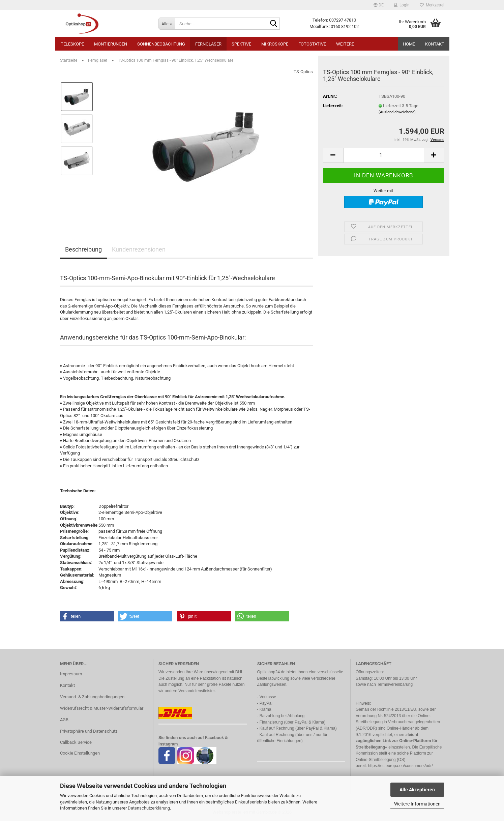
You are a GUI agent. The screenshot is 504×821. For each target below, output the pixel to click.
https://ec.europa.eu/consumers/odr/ (401, 766)
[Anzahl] (384, 155)
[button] (379, 5)
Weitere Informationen (417, 804)
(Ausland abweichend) (397, 112)
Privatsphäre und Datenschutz (89, 731)
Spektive (241, 44)
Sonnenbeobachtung (161, 44)
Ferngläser (208, 44)
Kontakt (435, 44)
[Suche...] (167, 24)
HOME (409, 44)
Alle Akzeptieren (417, 790)
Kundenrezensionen (139, 249)
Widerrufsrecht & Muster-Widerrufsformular (102, 708)
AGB (64, 720)
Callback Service (76, 742)
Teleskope (72, 44)
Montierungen (111, 44)
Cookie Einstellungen (80, 753)
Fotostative (312, 44)
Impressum (71, 674)
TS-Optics (303, 72)
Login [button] (402, 5)
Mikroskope (275, 44)
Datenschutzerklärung (149, 808)
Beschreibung (83, 249)
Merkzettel (432, 5)
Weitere (345, 44)
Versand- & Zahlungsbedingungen (92, 697)
